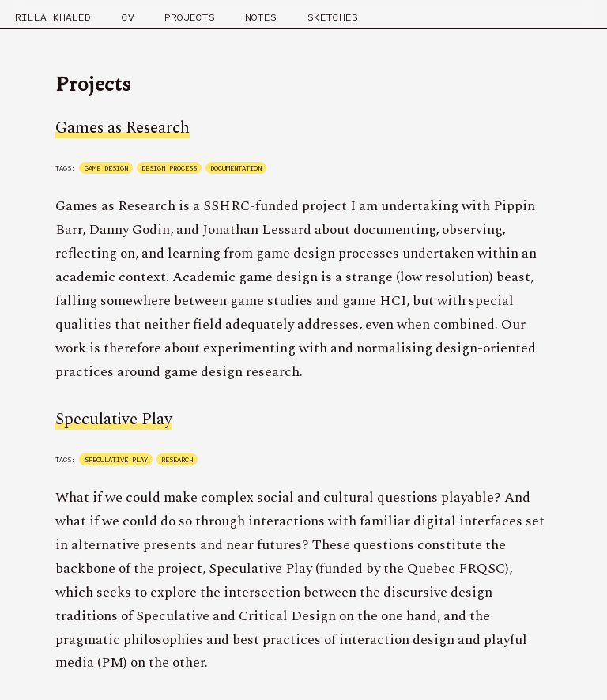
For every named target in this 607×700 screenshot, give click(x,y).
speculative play (116, 460)
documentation (236, 168)
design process (169, 168)
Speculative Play (114, 420)
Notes (261, 17)
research (177, 460)
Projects (190, 17)
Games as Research (123, 128)
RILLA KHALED (53, 17)
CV (128, 17)
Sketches (333, 17)
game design (106, 168)
